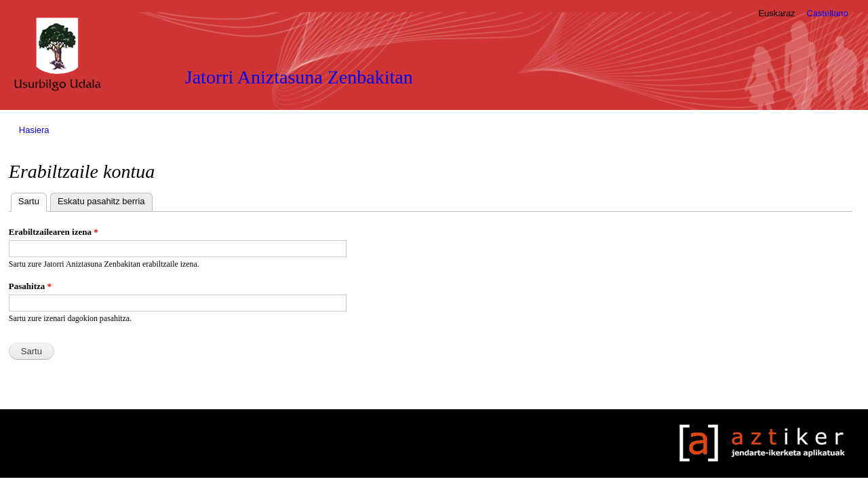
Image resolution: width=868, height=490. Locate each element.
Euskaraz (776, 13)
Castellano (827, 13)
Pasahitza (30, 286)
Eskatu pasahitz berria (101, 201)
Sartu (33, 200)
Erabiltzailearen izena (54, 232)
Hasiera (34, 130)
